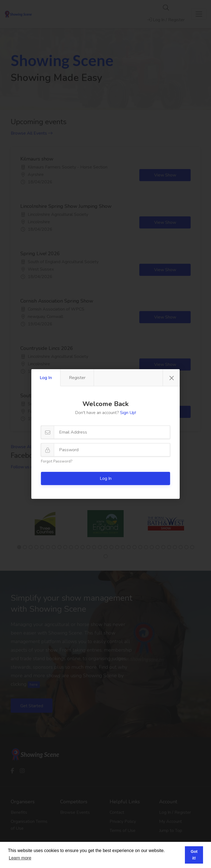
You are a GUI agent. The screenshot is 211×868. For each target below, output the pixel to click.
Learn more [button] (20, 858)
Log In (46, 378)
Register (77, 378)
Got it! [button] (194, 855)
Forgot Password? (57, 461)
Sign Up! (128, 413)
